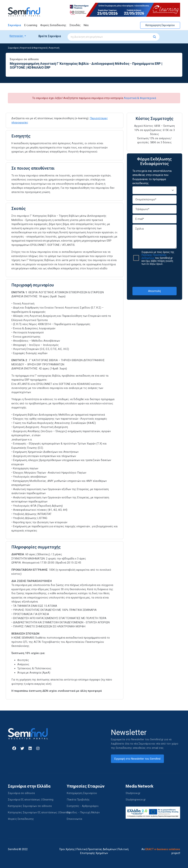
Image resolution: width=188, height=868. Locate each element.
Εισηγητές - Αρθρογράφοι (83, 806)
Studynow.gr (133, 793)
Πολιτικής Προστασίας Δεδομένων (154, 256)
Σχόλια (155, 237)
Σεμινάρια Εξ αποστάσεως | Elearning (31, 800)
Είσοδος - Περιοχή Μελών (83, 812)
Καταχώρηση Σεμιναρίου (160, 25)
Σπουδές (75, 25)
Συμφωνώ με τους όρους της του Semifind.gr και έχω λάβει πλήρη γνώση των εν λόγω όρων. (158, 258)
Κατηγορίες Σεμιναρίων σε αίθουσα (30, 806)
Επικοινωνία (74, 819)
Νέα (86, 25)
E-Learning (31, 25)
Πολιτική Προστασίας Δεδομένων (96, 849)
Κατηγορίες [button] (17, 36)
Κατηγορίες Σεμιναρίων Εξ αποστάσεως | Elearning (39, 812)
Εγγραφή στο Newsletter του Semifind (137, 759)
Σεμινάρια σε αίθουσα (21, 793)
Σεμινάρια (14, 25)
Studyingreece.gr (136, 800)
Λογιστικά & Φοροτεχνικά (33, 48)
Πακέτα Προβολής (78, 800)
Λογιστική (54, 48)
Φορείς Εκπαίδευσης (53, 25)
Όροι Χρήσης (67, 849)
